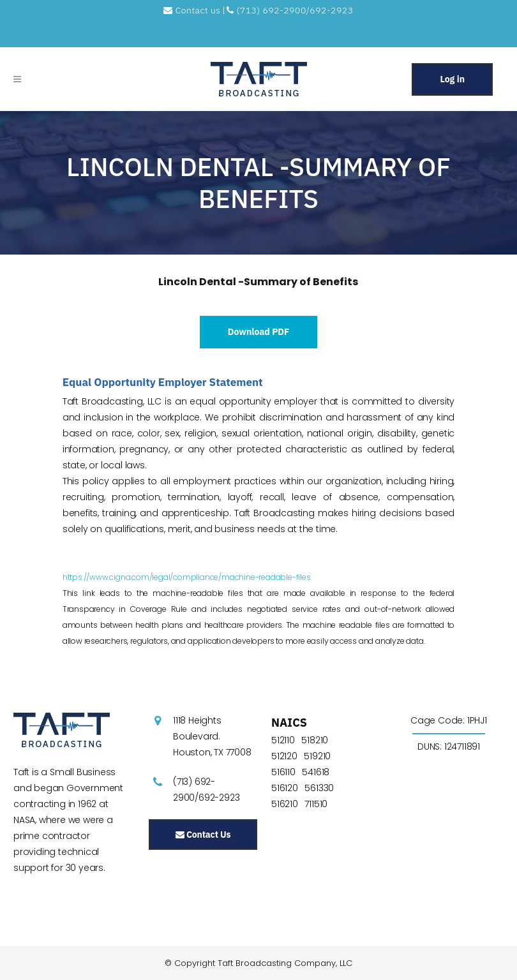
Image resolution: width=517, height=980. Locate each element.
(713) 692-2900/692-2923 (290, 10)
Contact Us (203, 835)
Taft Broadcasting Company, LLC (285, 963)
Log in (452, 79)
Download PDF (259, 332)
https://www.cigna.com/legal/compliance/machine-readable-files (187, 577)
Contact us (193, 10)
